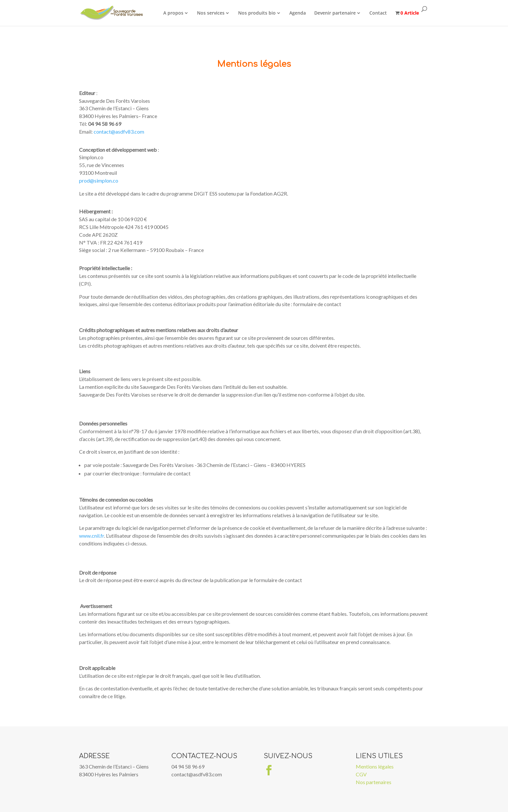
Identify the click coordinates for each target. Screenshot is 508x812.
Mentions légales (375, 766)
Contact (380, 13)
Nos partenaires (374, 782)
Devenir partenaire (337, 13)
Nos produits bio (259, 13)
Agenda (299, 13)
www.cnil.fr (92, 536)
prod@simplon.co (99, 180)
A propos (175, 13)
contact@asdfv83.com (119, 131)
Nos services (212, 13)
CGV (361, 774)
